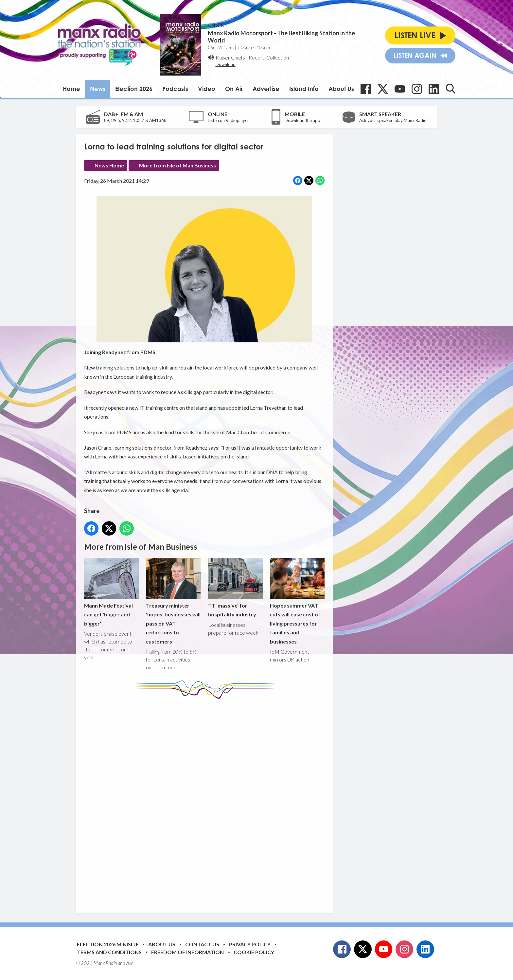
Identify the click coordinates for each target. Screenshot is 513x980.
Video (207, 89)
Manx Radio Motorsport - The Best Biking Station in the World (281, 37)
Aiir (130, 963)
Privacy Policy (250, 944)
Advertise (266, 89)
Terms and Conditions (109, 952)
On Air (234, 89)
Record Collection (269, 57)
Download (226, 64)
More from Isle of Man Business (177, 165)
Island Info (304, 89)
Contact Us (202, 944)
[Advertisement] (207, 801)
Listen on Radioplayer (228, 120)
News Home (109, 165)
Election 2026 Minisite (108, 944)
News (98, 89)
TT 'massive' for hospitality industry (235, 588)
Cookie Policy (254, 952)
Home (71, 89)
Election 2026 (134, 89)
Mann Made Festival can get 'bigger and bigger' (111, 592)
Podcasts (175, 89)
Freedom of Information (187, 952)
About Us (341, 89)
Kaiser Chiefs (230, 57)
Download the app (302, 120)
